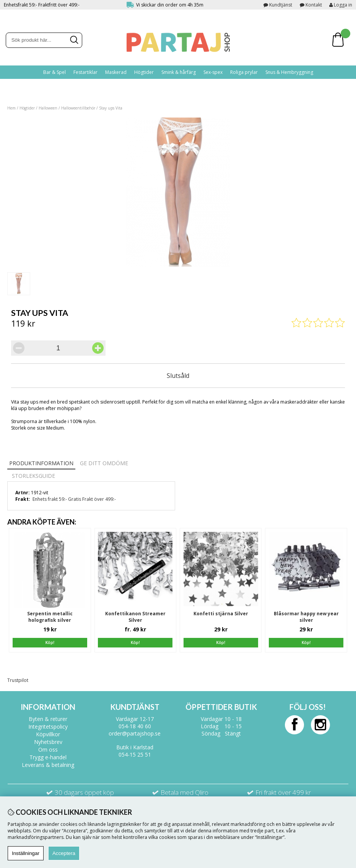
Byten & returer (48, 719)
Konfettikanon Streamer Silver (135, 617)
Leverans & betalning (48, 765)
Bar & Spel (54, 72)
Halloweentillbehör (78, 108)
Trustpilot (18, 680)
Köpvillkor (48, 734)
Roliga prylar (244, 72)
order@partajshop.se (135, 733)
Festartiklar (85, 72)
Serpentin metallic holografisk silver (50, 617)
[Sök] (44, 40)
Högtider (144, 72)
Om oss (48, 749)
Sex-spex (213, 72)
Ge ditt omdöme (104, 463)
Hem (11, 108)
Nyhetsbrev (48, 742)
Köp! (135, 642)
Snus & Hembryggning (289, 72)
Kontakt (314, 5)
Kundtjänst (281, 5)
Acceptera (64, 853)
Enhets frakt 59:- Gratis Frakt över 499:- (74, 499)
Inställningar (26, 853)
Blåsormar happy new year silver (306, 617)
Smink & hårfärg (179, 72)
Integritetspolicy (48, 727)
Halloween (48, 108)
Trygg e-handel (48, 757)
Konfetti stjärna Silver (221, 614)
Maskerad (116, 72)
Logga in (341, 5)
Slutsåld (178, 376)
